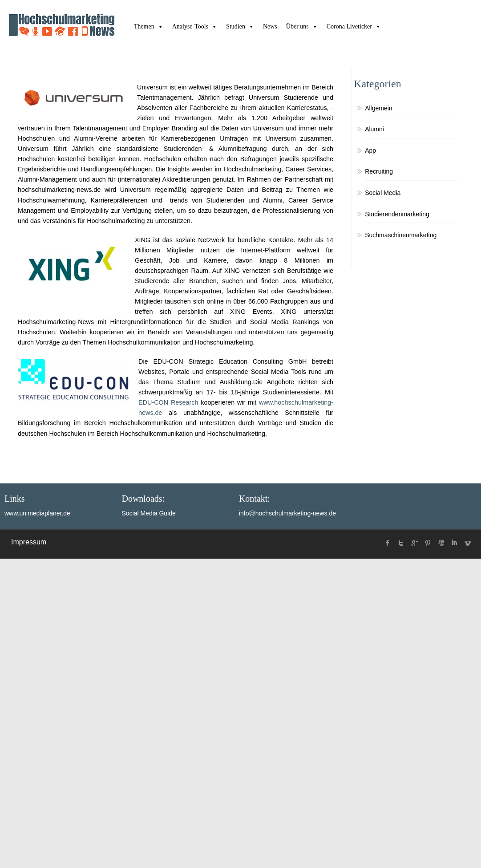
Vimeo (468, 543)
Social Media (383, 193)
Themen (149, 26)
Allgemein (378, 108)
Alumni (374, 129)
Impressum (29, 542)
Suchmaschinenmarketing (401, 235)
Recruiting (379, 171)
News (270, 26)
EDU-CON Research (168, 402)
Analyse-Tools (195, 26)
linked (454, 543)
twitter (401, 543)
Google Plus (414, 543)
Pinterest (428, 543)
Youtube (441, 543)
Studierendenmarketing (397, 214)
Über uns (302, 26)
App (370, 150)
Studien (240, 26)
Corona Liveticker (354, 26)
